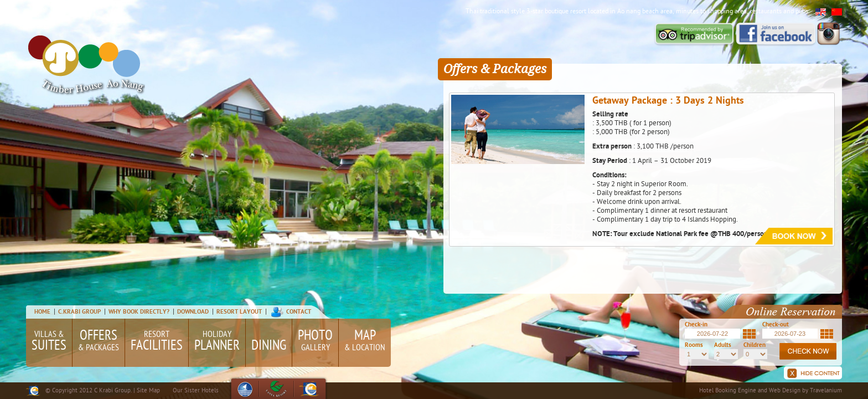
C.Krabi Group (79, 312)
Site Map (148, 391)
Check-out (776, 325)
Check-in (696, 325)
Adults (723, 346)
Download (193, 312)
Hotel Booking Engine (728, 391)
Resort (157, 342)
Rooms (694, 346)
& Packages (99, 341)
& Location (365, 341)
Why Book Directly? (140, 312)
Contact (299, 312)
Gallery (315, 341)
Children (755, 346)
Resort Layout (239, 312)
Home (42, 312)
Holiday (217, 342)
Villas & (49, 342)
